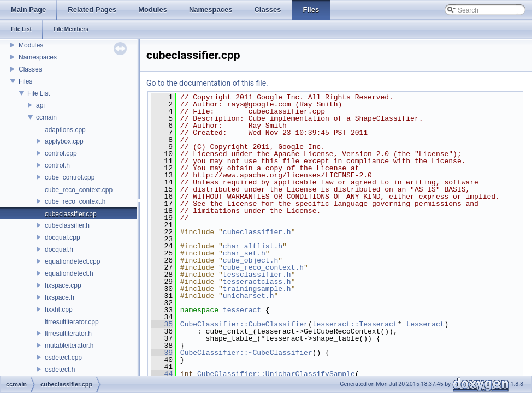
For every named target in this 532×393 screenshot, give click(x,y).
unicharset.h (249, 296)
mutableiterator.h (69, 346)
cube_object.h (250, 260)
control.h (57, 165)
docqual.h (59, 249)
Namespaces (38, 57)
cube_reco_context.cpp (79, 190)
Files (25, 81)
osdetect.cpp (63, 358)
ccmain (46, 117)
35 (162, 324)
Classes (30, 69)
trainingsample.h (257, 289)
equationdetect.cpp (72, 261)
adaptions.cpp (65, 130)
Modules (31, 45)
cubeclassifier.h (67, 225)
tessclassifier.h (257, 275)
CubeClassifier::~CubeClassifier (246, 353)
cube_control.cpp (70, 177)
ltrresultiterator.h (68, 334)
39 (162, 353)
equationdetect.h (69, 273)
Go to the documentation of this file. (207, 83)
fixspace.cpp (63, 285)
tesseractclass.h (257, 282)
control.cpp (61, 153)
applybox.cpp (64, 141)
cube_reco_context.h (75, 201)
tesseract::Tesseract (355, 324)
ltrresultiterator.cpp (72, 322)
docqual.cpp (63, 237)
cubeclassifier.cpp (71, 214)
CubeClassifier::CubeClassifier (244, 324)
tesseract (242, 310)
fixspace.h (60, 297)
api (40, 105)
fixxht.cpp (59, 309)
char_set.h (244, 253)
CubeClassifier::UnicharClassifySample (276, 374)
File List (39, 93)
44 (162, 374)
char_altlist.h (253, 246)
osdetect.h (60, 370)
